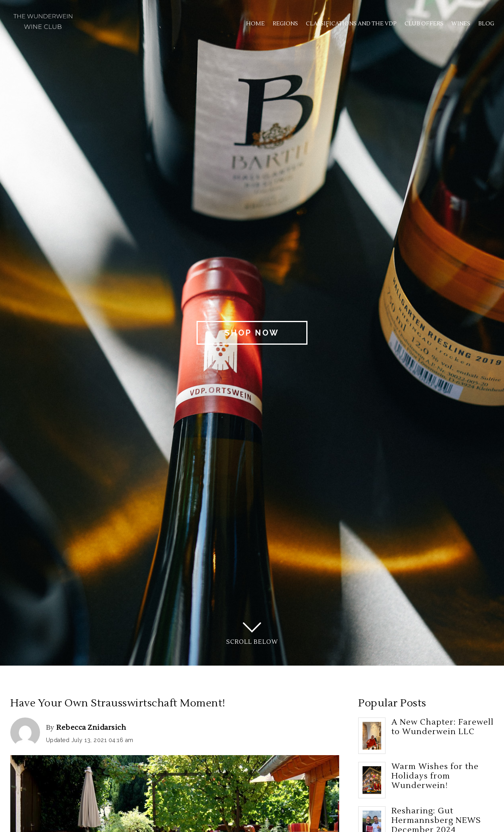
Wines (461, 24)
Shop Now (252, 333)
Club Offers (424, 24)
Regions (285, 24)
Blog (486, 24)
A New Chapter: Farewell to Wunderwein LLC (443, 727)
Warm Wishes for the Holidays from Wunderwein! (435, 776)
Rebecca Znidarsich (91, 728)
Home (255, 24)
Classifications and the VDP (351, 24)
